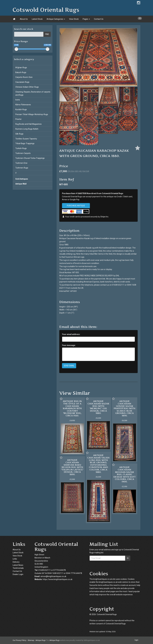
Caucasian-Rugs (22, 82)
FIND (47, 34)
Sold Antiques (22, 179)
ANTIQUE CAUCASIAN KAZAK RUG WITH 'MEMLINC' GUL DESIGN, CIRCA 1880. (98, 407)
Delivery (16, 562)
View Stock (74, 19)
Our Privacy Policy (19, 640)
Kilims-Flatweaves (23, 105)
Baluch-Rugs (21, 72)
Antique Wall (21, 184)
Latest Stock (37, 19)
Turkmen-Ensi (21, 163)
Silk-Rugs (19, 134)
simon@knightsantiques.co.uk (53, 576)
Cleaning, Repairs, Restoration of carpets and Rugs (33, 93)
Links (15, 559)
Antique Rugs (41, 640)
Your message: (69, 345)
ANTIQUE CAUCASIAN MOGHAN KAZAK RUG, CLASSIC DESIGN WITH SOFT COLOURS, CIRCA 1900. (125, 474)
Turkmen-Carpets (23, 153)
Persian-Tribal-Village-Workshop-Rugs (32, 114)
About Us (24, 19)
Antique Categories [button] (56, 19)
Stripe (103, 217)
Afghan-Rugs (21, 68)
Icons (18, 100)
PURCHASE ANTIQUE (76, 206)
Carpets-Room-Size (24, 77)
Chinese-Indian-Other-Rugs (27, 87)
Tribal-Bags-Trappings (25, 143)
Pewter (18, 119)
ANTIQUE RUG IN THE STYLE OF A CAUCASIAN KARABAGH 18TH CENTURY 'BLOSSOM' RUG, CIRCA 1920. (72, 408)
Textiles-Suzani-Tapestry (26, 139)
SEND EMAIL (69, 366)
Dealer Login (18, 574)
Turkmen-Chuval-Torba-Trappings (30, 158)
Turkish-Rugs (21, 148)
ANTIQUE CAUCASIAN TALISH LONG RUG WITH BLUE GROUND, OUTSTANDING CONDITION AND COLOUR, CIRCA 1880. (98, 464)
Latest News (18, 565)
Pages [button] (86, 19)
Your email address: (71, 334)
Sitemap (31, 640)
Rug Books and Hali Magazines (28, 124)
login (136, 640)
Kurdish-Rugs (21, 109)
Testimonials (18, 568)
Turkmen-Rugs (22, 168)
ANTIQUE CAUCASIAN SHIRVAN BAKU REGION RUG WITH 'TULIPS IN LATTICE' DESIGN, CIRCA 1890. (72, 467)
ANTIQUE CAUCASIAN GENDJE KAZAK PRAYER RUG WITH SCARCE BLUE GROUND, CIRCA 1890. (125, 408)
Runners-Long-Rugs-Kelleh (27, 129)
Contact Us (99, 19)
